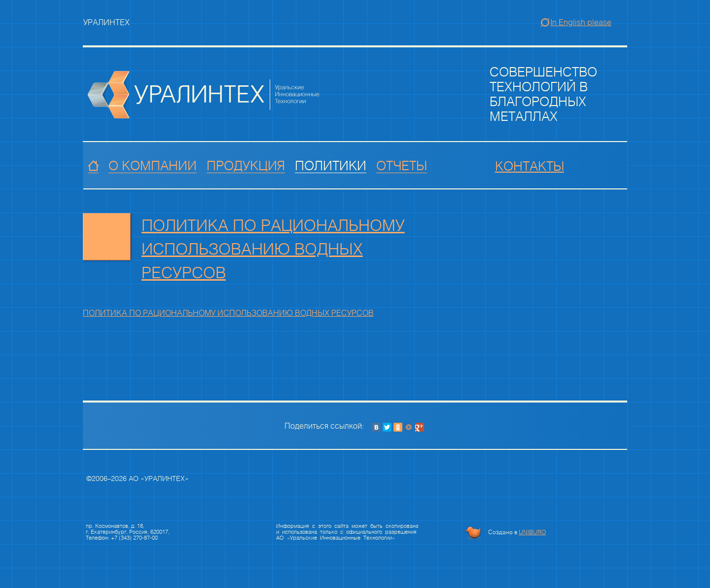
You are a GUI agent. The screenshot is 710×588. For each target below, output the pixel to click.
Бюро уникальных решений (473, 533)
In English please (581, 22)
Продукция (246, 166)
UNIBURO (532, 532)
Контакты (530, 167)
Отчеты (402, 166)
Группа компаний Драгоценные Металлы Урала (204, 95)
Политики (331, 166)
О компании (153, 166)
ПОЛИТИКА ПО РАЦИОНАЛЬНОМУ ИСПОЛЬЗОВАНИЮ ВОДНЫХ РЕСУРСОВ (273, 249)
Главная (93, 166)
